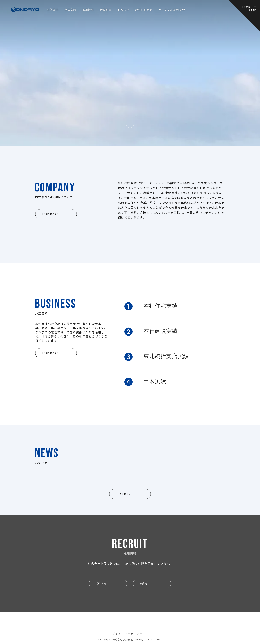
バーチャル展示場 (172, 10)
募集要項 (145, 583)
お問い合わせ (144, 10)
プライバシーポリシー (128, 634)
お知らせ (123, 10)
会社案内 (53, 10)
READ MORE (50, 214)
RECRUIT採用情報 (249, 8)
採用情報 (88, 10)
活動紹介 (106, 10)
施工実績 (71, 10)
